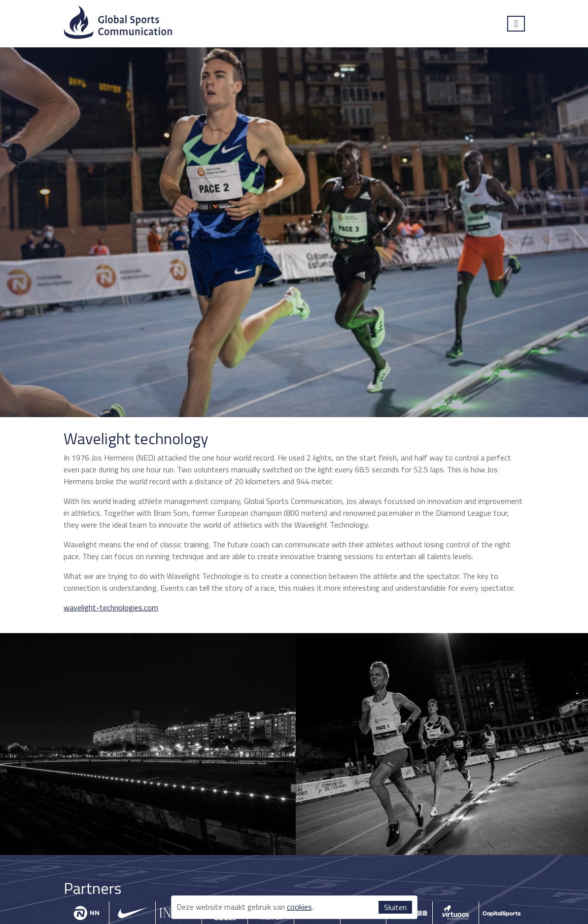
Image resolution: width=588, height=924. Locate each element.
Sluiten (395, 907)
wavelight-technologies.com (111, 607)
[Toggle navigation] (516, 24)
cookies (299, 907)
